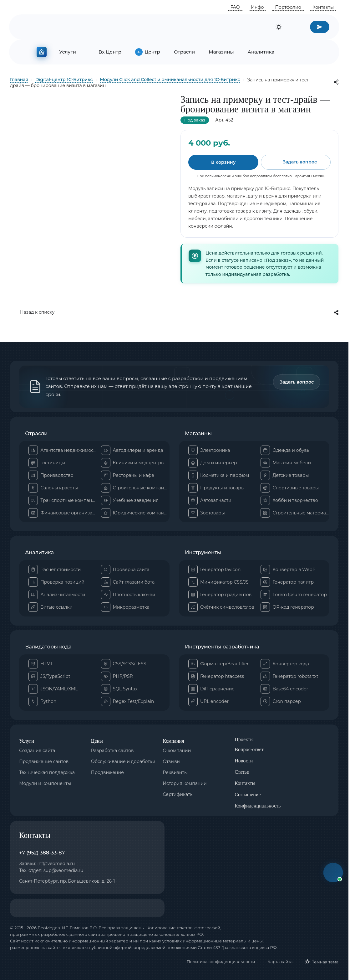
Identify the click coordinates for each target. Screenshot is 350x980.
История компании (185, 783)
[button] (333, 873)
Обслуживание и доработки (123, 761)
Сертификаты (178, 794)
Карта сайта (280, 962)
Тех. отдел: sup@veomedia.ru (51, 870)
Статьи (242, 772)
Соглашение (248, 794)
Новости (244, 761)
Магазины (198, 434)
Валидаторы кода (48, 647)
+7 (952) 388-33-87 (42, 853)
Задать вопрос (297, 382)
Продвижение (107, 772)
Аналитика (39, 553)
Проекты (244, 739)
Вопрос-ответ (249, 749)
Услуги (27, 741)
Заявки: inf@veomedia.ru (47, 864)
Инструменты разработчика (222, 647)
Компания (174, 741)
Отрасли (36, 434)
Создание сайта (37, 750)
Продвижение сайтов (44, 761)
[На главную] (42, 50)
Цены (97, 741)
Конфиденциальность (258, 806)
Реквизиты (175, 772)
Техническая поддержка (47, 772)
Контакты (245, 783)
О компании (177, 750)
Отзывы (172, 761)
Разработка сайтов (112, 750)
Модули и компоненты (45, 783)
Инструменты (203, 553)
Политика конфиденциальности (221, 962)
